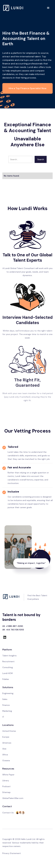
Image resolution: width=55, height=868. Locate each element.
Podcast (6, 786)
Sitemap (6, 792)
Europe (6, 737)
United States (9, 731)
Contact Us (8, 813)
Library (6, 780)
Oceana (6, 760)
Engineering (8, 693)
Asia (4, 749)
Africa (5, 755)
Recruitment (8, 661)
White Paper (8, 775)
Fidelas (6, 679)
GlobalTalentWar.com (13, 798)
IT (3, 717)
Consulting (8, 667)
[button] (48, 8)
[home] (13, 8)
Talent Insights (9, 656)
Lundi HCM (7, 673)
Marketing (7, 711)
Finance (6, 705)
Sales (5, 699)
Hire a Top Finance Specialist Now (28, 88)
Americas (7, 743)
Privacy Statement (12, 853)
